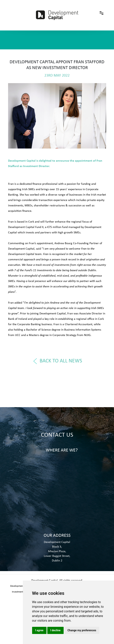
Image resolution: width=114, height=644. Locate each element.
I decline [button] (55, 630)
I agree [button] (39, 630)
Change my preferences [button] (82, 630)
